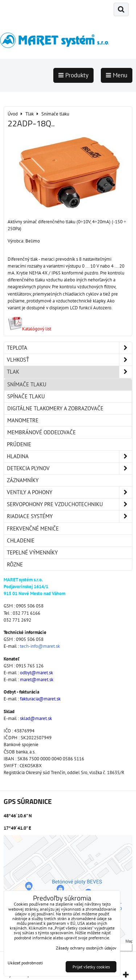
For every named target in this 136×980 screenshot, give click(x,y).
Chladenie (21, 540)
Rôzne (15, 564)
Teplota (69, 348)
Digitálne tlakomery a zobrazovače (55, 408)
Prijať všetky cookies (91, 967)
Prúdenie (19, 444)
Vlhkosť (69, 360)
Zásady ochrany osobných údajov (86, 948)
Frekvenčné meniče (33, 528)
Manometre (23, 420)
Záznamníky (23, 480)
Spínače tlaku (26, 396)
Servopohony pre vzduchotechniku (69, 504)
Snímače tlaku (27, 384)
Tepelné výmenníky (32, 552)
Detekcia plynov (69, 468)
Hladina (69, 456)
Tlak (69, 372)
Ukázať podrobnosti (25, 963)
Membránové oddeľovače (42, 432)
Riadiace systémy (69, 516)
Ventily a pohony (69, 492)
